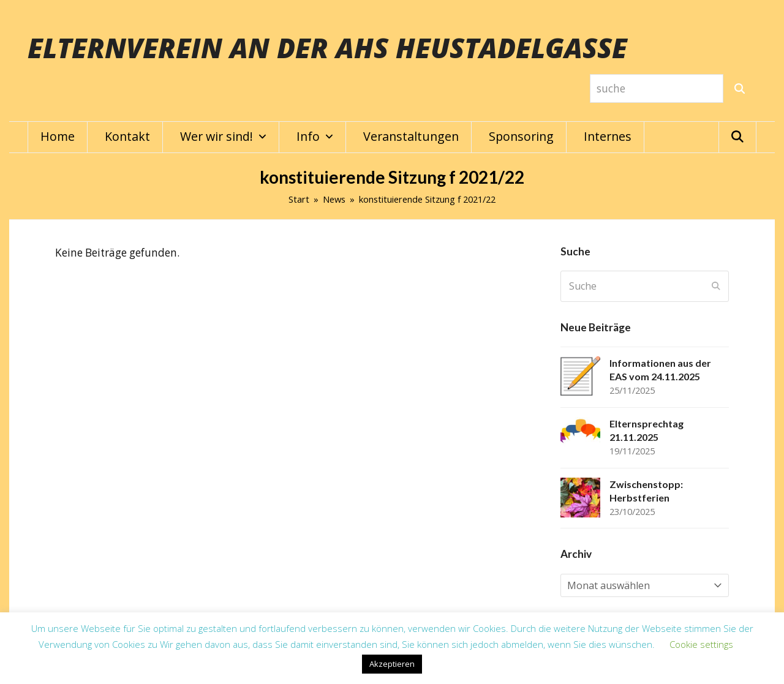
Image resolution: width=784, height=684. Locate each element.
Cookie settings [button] (701, 644)
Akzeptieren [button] (392, 664)
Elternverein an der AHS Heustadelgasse (327, 48)
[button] (737, 137)
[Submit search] (716, 286)
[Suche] (740, 88)
